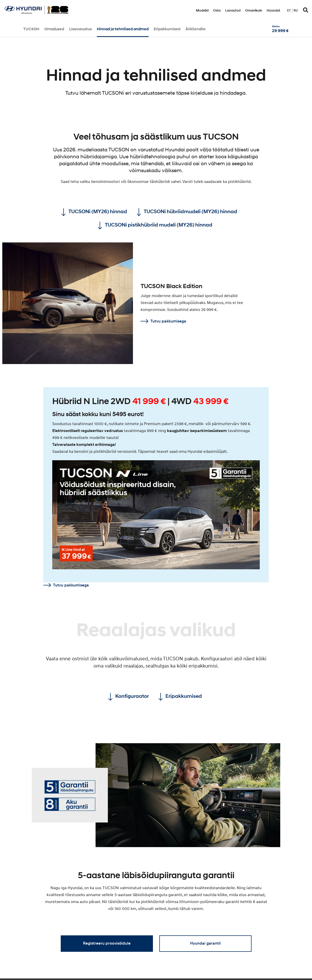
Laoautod (233, 11)
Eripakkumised (167, 29)
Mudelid (202, 11)
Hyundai (273, 11)
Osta (217, 11)
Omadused (54, 29)
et (289, 11)
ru (296, 11)
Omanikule (254, 11)
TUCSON (31, 29)
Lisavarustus (80, 29)
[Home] (37, 13)
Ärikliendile (196, 29)
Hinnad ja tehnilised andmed (123, 29)
